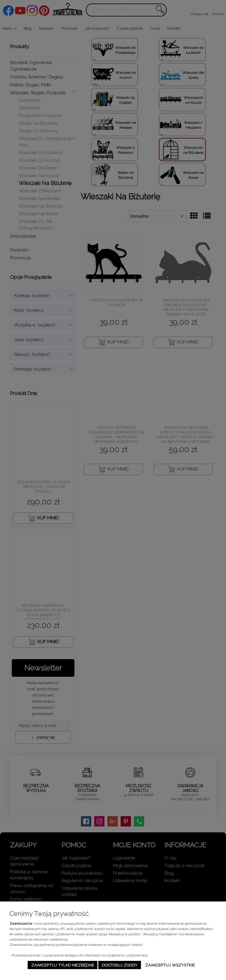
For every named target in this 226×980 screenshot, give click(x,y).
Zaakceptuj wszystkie (170, 965)
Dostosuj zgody (120, 965)
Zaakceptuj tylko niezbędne (63, 965)
